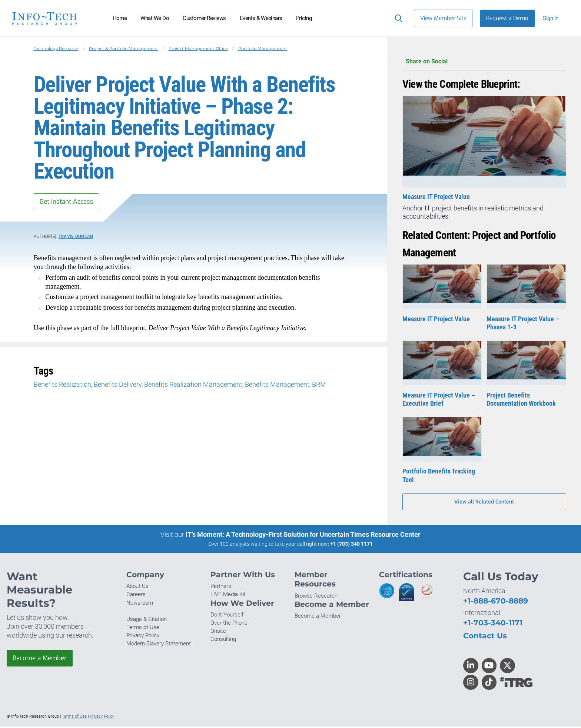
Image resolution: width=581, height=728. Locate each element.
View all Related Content (484, 503)
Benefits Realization (62, 385)
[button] (554, 18)
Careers (136, 596)
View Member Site (443, 18)
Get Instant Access (69, 202)
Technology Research (56, 49)
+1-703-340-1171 (493, 624)
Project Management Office (198, 49)
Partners (221, 588)
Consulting (223, 641)
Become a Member (42, 660)
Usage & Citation (147, 621)
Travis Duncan (76, 238)
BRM (319, 385)
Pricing (304, 18)
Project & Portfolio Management (124, 49)
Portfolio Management (263, 49)
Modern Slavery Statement (159, 645)
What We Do (155, 18)
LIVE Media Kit (228, 596)
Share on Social (484, 62)
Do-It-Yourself (227, 616)
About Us (137, 588)
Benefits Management (277, 385)
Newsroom (140, 604)
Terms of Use (143, 629)
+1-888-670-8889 (496, 602)
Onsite (218, 632)
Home (120, 18)
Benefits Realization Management (193, 385)
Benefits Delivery (118, 385)
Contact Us (485, 637)
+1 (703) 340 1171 (351, 545)
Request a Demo (507, 18)
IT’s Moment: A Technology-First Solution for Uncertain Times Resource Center (303, 536)
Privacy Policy (143, 637)
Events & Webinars (261, 18)
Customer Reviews (204, 18)
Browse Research (316, 597)
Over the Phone (229, 624)
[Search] (397, 18)
